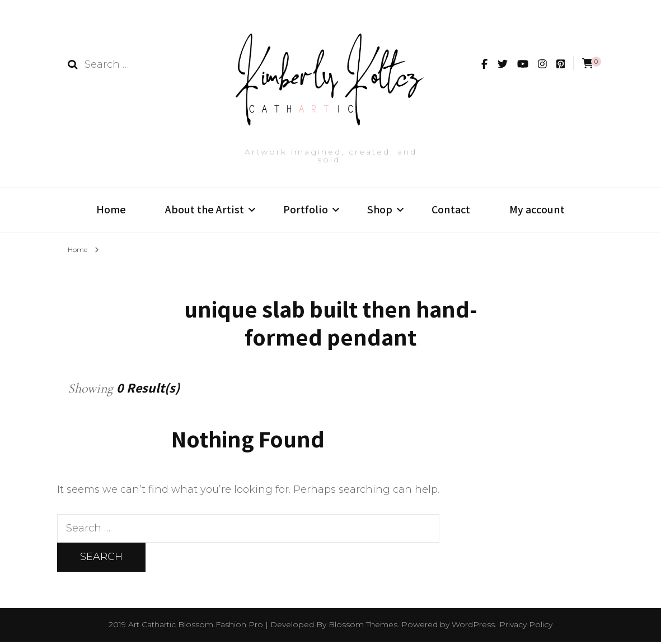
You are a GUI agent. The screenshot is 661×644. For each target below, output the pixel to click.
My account (537, 209)
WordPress (473, 627)
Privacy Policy (526, 627)
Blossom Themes (363, 627)
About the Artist (205, 209)
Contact (451, 209)
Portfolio (306, 209)
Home (111, 209)
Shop (380, 209)
